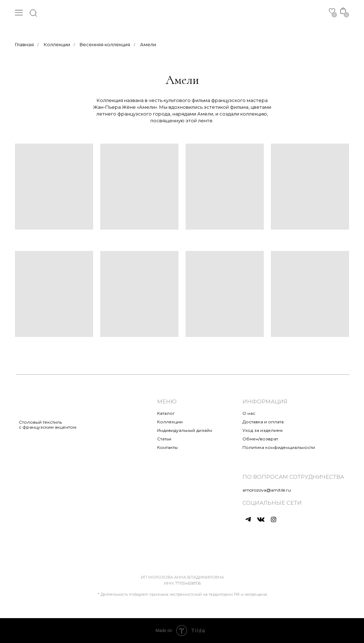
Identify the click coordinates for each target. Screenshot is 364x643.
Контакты (167, 447)
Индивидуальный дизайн (185, 430)
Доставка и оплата (263, 422)
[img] (182, 13)
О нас (249, 413)
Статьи (164, 439)
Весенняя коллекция (105, 44)
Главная (24, 44)
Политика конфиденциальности (279, 447)
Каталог (166, 413)
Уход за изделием (263, 430)
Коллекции (57, 44)
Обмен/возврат (260, 439)
